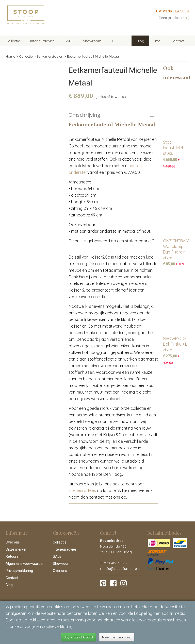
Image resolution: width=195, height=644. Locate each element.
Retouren (13, 556)
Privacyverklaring (19, 571)
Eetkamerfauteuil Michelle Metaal (93, 56)
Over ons (13, 542)
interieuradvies (82, 490)
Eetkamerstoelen (50, 56)
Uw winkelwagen (173, 11)
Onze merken (17, 549)
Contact (177, 41)
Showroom (92, 41)
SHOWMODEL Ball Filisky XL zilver (176, 344)
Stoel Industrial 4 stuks (173, 148)
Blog (140, 41)
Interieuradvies (42, 41)
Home (10, 56)
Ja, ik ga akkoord (78, 637)
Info (157, 41)
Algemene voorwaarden (25, 564)
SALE (69, 41)
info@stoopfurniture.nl (122, 569)
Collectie (13, 41)
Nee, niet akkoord (117, 637)
